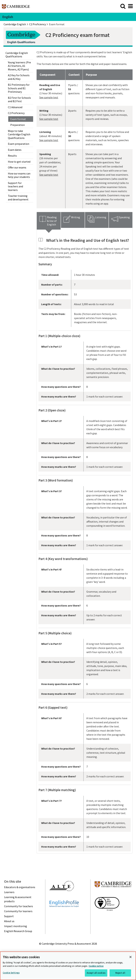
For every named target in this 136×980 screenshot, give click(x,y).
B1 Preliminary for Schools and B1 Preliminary (19, 88)
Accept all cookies (96, 973)
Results (12, 156)
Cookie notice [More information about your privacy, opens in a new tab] (96, 966)
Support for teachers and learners (15, 186)
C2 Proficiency (16, 113)
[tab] (49, 221)
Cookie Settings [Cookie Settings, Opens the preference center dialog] (11, 973)
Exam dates (15, 150)
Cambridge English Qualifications (17, 55)
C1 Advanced (15, 107)
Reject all (120, 973)
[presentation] (49, 221)
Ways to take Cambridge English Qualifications (19, 134)
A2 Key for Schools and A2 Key (19, 77)
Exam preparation (19, 144)
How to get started (19, 162)
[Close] (131, 957)
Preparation (18, 125)
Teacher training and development (18, 197)
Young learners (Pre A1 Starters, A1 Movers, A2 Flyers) (19, 66)
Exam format (18, 119)
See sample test (49, 97)
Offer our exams (17, 167)
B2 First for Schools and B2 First (19, 99)
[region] (68, 966)
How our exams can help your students (19, 175)
